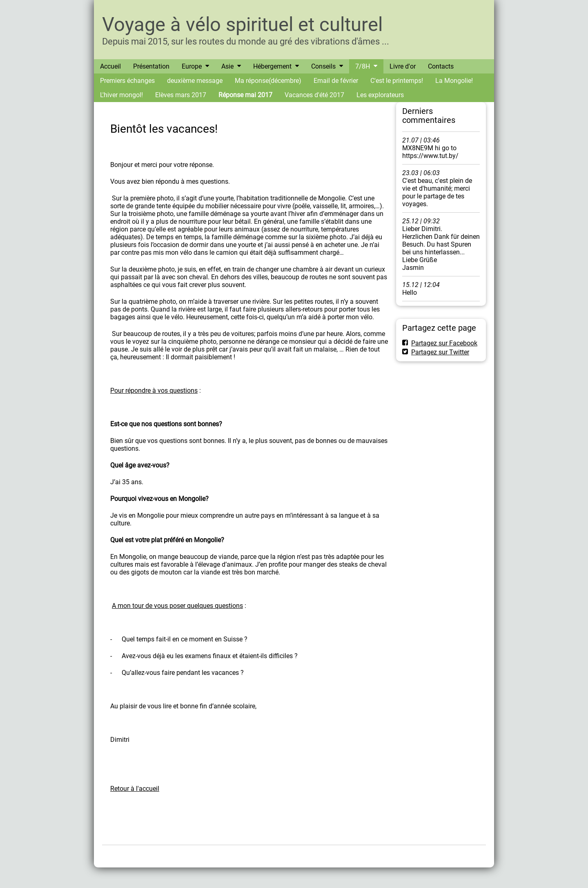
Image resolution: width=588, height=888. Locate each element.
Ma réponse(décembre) (268, 81)
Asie (227, 66)
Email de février (336, 81)
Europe (192, 66)
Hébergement (272, 66)
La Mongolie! (454, 81)
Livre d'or (403, 66)
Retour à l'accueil (135, 789)
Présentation (151, 66)
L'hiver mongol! (121, 95)
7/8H (363, 66)
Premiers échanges (127, 81)
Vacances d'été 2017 (314, 95)
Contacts (441, 66)
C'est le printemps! (397, 81)
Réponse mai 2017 (245, 95)
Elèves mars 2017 (181, 95)
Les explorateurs (380, 95)
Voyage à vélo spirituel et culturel (242, 24)
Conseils (323, 66)
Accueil (110, 66)
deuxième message (195, 81)
